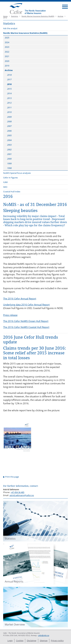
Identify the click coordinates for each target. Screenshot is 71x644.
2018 (9, 75)
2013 (9, 98)
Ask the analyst (10, 28)
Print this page (12, 477)
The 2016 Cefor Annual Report (20, 299)
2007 (9, 126)
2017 (9, 79)
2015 (9, 89)
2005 (9, 135)
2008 (9, 121)
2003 (9, 145)
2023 (7, 47)
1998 (9, 168)
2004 (9, 140)
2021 (7, 56)
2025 (7, 38)
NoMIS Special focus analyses (17, 173)
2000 (9, 159)
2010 (9, 112)
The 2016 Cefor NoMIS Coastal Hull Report (26, 327)
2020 (7, 61)
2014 (9, 93)
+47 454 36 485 (17, 492)
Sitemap (44, 641)
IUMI (5, 182)
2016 (9, 84)
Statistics (15, 16)
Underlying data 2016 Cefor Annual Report (26, 305)
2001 (9, 154)
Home (5, 16)
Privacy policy (57, 641)
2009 (9, 117)
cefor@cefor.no (44, 635)
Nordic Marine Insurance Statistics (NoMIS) (38, 16)
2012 (9, 103)
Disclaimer (32, 641)
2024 (7, 42)
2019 (7, 66)
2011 (9, 107)
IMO (5, 187)
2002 (9, 150)
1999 (9, 163)
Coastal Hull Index (12, 192)
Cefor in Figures (10, 178)
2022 (7, 52)
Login (10, 641)
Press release (10, 315)
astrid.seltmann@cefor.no (22, 495)
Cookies (20, 641)
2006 (9, 131)
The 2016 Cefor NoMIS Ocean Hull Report (26, 321)
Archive (60, 16)
